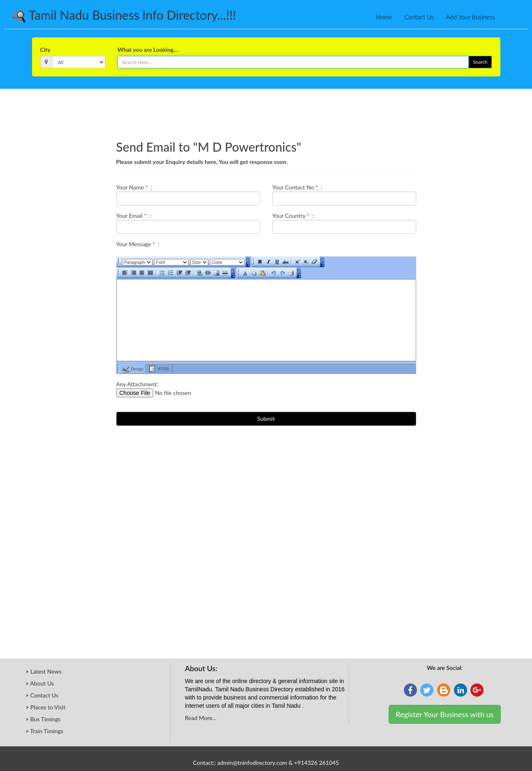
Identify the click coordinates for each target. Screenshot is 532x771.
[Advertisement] (266, 111)
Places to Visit (48, 707)
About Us (42, 683)
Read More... (201, 718)
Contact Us (419, 17)
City (45, 50)
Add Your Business (471, 17)
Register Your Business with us (444, 714)
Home (384, 17)
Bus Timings (46, 719)
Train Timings (47, 731)
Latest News (46, 671)
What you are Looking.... (148, 50)
